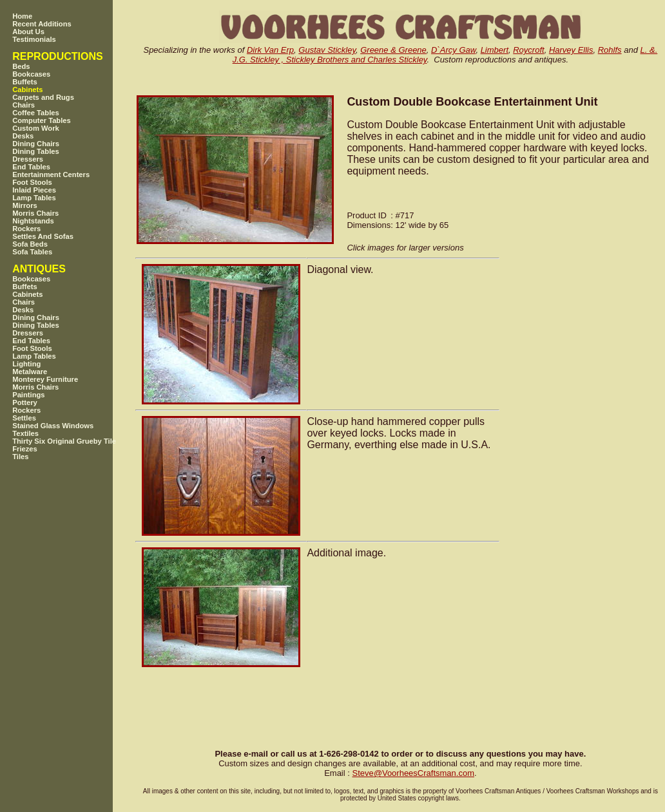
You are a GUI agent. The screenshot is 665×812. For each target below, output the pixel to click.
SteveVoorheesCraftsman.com (413, 773)
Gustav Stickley (327, 50)
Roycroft (528, 50)
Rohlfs (610, 50)
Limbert (495, 50)
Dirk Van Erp (270, 50)
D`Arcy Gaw (453, 50)
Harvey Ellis (571, 50)
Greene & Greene (393, 50)
